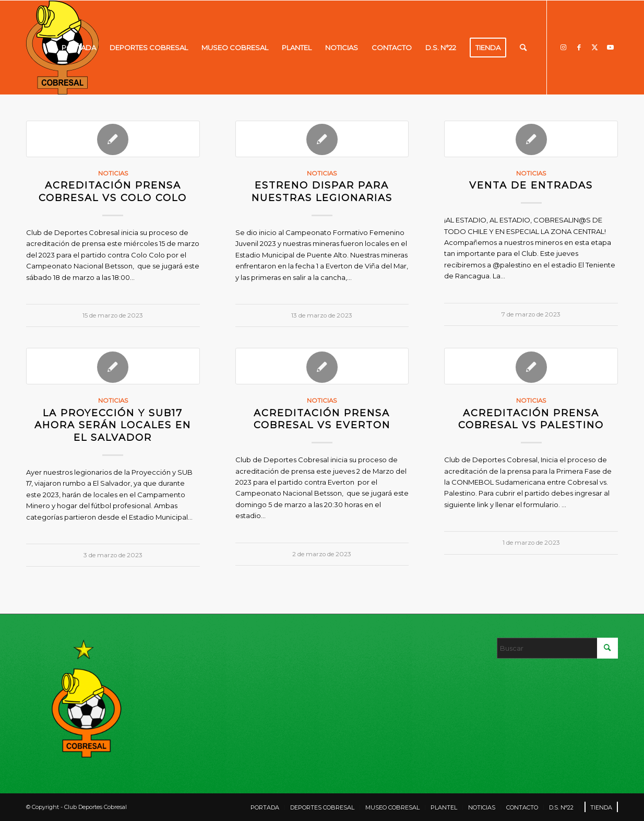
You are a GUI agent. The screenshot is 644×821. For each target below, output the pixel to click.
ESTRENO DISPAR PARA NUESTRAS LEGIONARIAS (322, 191)
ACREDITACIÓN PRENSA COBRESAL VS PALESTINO (531, 419)
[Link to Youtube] (610, 47)
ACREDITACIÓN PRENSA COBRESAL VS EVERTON (322, 419)
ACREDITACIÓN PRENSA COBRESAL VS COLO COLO (113, 191)
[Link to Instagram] (563, 47)
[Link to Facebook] (579, 47)
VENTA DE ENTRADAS (531, 185)
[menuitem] (79, 48)
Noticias (113, 173)
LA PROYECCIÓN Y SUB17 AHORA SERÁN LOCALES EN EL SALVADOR (113, 425)
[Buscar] (523, 48)
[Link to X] (594, 47)
